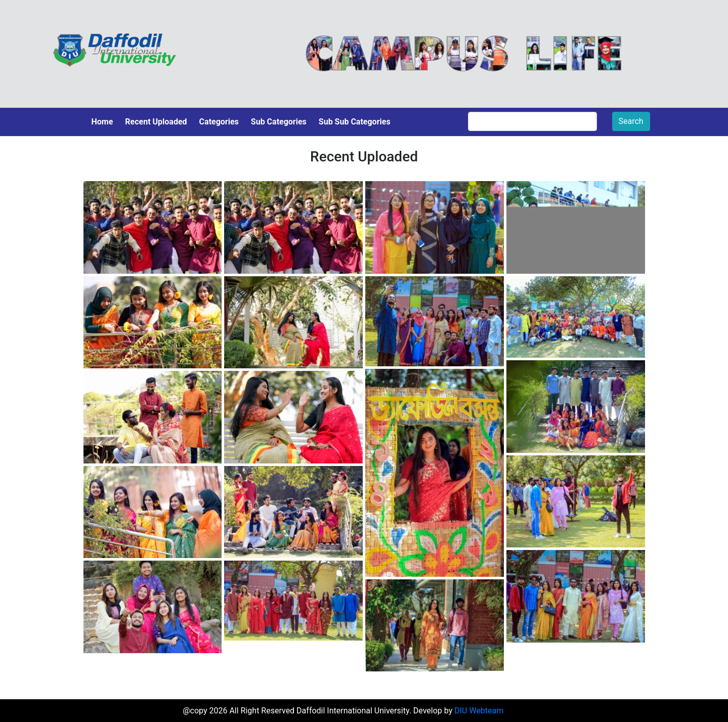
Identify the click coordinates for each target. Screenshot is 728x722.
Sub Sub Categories (355, 122)
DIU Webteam (479, 711)
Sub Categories (279, 122)
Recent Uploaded (156, 122)
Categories (219, 122)
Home (102, 122)
